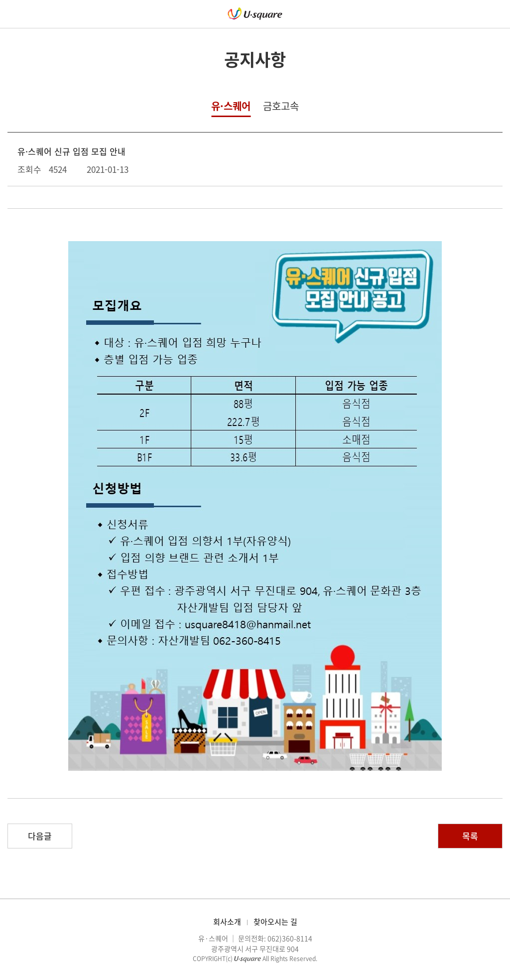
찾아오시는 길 (275, 922)
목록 (470, 836)
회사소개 (227, 922)
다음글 (40, 836)
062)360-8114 (290, 938)
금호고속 (281, 106)
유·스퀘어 (231, 106)
